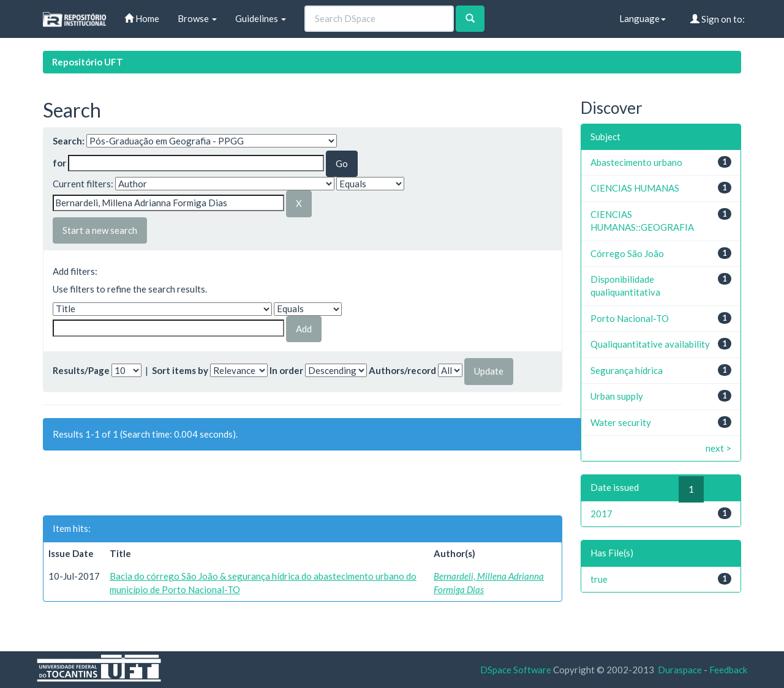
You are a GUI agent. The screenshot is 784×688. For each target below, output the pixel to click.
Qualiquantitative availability (650, 344)
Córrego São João (627, 253)
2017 (601, 514)
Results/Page (81, 370)
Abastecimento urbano (636, 162)
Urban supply (617, 396)
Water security (621, 422)
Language (643, 18)
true (599, 579)
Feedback (728, 670)
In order (286, 370)
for (59, 163)
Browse (197, 18)
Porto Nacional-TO (630, 318)
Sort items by (180, 370)
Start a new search (100, 230)
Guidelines (261, 18)
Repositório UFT (88, 62)
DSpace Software (516, 670)
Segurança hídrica (627, 370)
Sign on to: (718, 19)
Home (142, 18)
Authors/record (402, 370)
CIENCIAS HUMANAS (635, 188)
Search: (69, 141)
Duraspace (680, 670)
